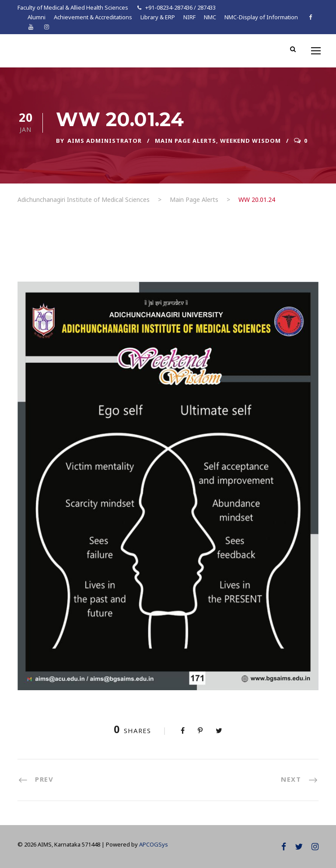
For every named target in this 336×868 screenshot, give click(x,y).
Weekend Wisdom (250, 141)
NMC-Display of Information (261, 17)
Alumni (37, 17)
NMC (210, 17)
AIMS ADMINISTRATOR (105, 141)
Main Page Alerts (185, 141)
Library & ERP (158, 17)
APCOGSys (154, 844)
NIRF (189, 17)
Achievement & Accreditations (93, 17)
